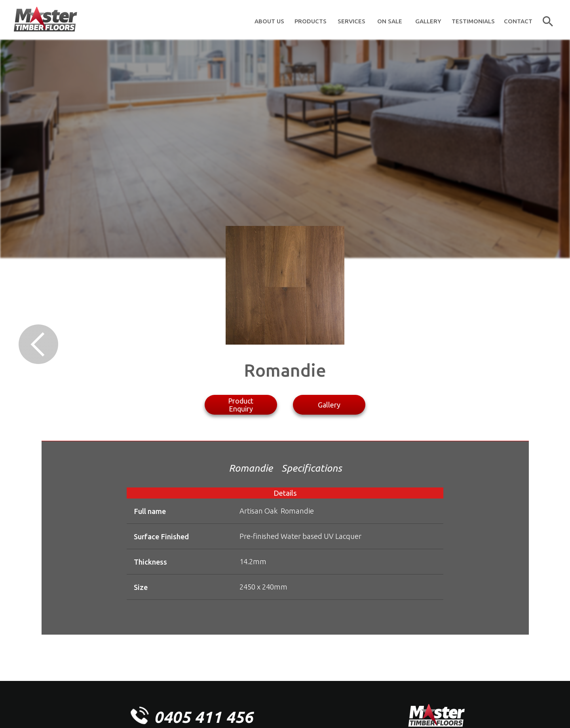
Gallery (329, 405)
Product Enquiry (241, 405)
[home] (45, 20)
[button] (310, 20)
